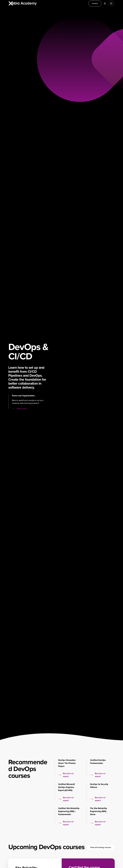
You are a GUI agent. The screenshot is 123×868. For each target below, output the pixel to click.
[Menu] (111, 3)
